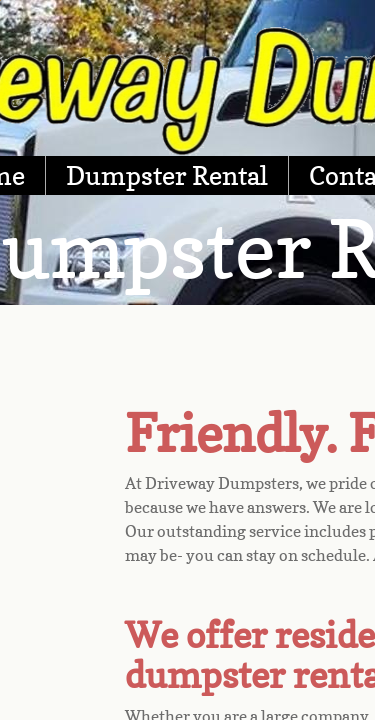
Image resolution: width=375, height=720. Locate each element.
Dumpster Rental (167, 175)
